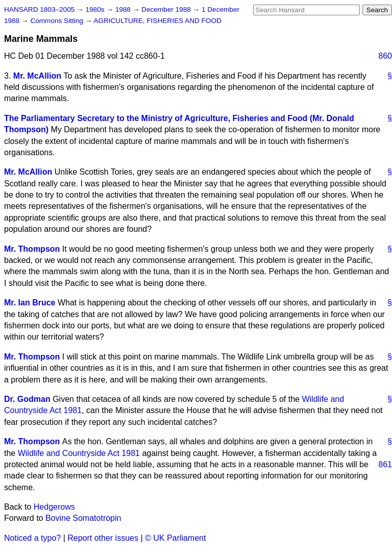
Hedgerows (54, 507)
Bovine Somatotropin (83, 518)
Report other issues (103, 538)
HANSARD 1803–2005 (39, 9)
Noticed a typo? (32, 538)
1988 (124, 9)
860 (385, 56)
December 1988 (167, 9)
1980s (96, 9)
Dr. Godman (27, 399)
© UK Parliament (175, 538)
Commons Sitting (57, 21)
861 (385, 464)
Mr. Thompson (32, 249)
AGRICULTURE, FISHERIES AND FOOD (157, 21)
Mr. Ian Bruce (30, 303)
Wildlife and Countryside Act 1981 (79, 453)
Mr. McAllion (37, 76)
